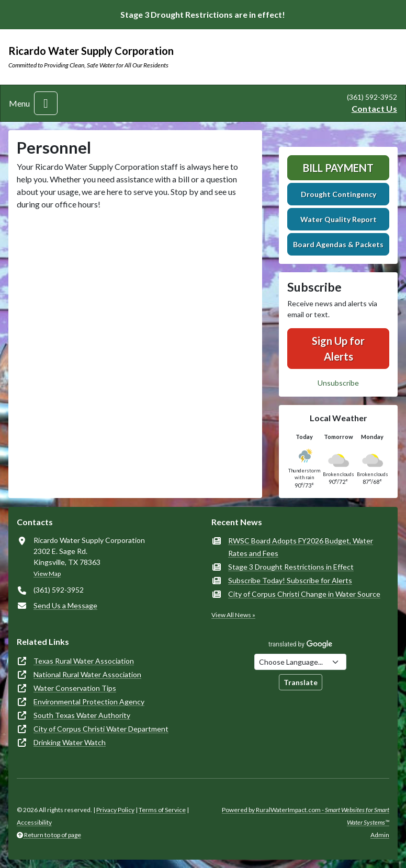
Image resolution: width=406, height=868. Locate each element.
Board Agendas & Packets (338, 244)
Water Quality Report (339, 219)
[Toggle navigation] (46, 103)
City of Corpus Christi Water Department (101, 729)
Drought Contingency (339, 194)
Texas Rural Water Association (84, 661)
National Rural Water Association (87, 674)
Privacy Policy (115, 810)
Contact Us (374, 108)
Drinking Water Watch (70, 742)
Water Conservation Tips (75, 688)
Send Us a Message (65, 605)
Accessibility (34, 822)
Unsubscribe (338, 383)
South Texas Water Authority (82, 715)
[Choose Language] (300, 662)
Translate (301, 682)
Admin (380, 835)
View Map (47, 574)
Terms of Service (162, 810)
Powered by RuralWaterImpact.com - (306, 816)
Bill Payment (338, 168)
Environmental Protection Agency (89, 702)
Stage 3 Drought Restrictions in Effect (291, 567)
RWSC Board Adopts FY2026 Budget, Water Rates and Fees (301, 547)
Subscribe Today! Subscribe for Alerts (290, 580)
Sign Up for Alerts (338, 349)
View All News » (233, 615)
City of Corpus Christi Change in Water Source (304, 594)
